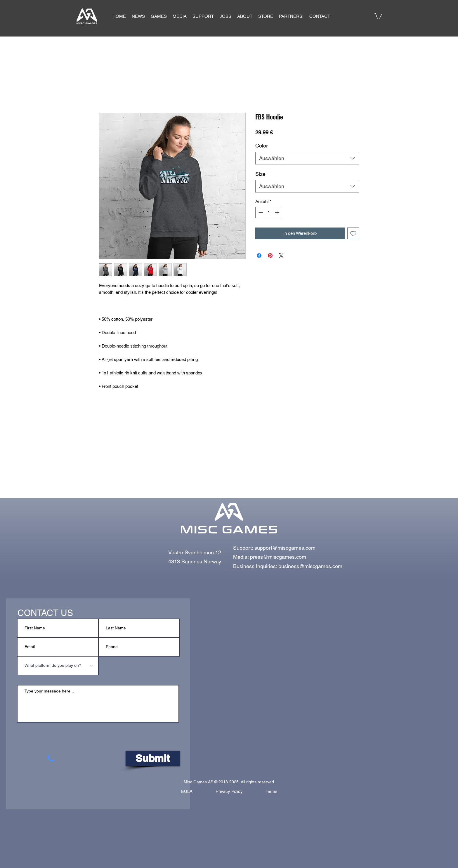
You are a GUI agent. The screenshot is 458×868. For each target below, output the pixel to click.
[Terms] (271, 791)
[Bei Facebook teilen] (259, 256)
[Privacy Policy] (229, 791)
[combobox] (307, 158)
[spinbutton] (269, 212)
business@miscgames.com (310, 566)
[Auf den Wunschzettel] (353, 234)
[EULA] (187, 791)
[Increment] (278, 212)
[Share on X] (281, 256)
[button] (159, 16)
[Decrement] (260, 212)
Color (262, 146)
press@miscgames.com (278, 557)
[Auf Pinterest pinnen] (270, 256)
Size (260, 174)
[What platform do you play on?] (58, 666)
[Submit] (153, 758)
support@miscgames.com (285, 548)
